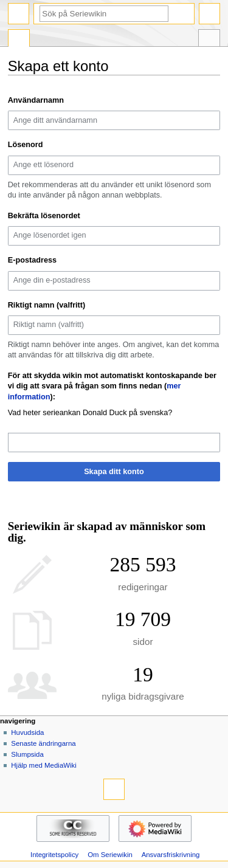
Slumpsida (27, 754)
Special (19, 40)
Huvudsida (27, 732)
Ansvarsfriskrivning (171, 855)
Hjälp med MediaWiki (44, 765)
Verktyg (209, 40)
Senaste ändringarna (43, 743)
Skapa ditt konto (114, 472)
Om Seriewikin (110, 855)
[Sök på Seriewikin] (104, 14)
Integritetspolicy (54, 855)
